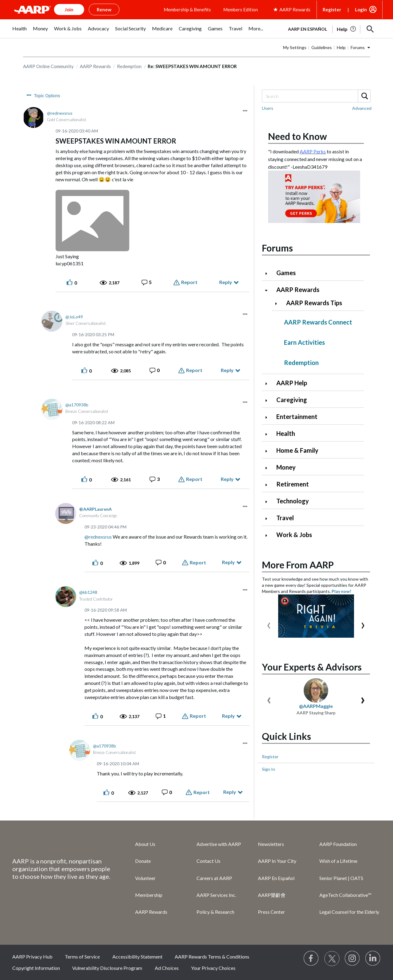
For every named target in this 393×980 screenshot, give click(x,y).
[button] (370, 29)
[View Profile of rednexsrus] (60, 113)
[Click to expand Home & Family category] (269, 451)
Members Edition (241, 10)
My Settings (295, 47)
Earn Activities (304, 342)
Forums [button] (358, 47)
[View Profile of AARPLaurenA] (95, 509)
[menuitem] (19, 32)
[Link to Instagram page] (352, 959)
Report (189, 282)
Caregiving (292, 400)
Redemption (129, 66)
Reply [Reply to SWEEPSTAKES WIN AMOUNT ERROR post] (226, 282)
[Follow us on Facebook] (311, 959)
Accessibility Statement (137, 957)
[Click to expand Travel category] (269, 519)
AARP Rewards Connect (318, 322)
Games (286, 273)
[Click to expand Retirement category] (269, 485)
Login (361, 10)
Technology (293, 501)
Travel (285, 518)
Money (286, 467)
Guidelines (322, 47)
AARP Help (292, 383)
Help (341, 47)
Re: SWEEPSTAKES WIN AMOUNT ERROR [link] (192, 66)
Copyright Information (36, 968)
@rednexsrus (98, 537)
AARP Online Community (48, 66)
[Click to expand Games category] (269, 273)
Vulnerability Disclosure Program (107, 968)
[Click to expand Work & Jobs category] (269, 535)
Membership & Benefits (187, 10)
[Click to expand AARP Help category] (269, 384)
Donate (143, 861)
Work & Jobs (294, 535)
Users (268, 108)
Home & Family (297, 450)
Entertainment (297, 417)
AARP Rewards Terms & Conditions (212, 957)
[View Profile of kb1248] (88, 592)
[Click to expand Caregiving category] (269, 400)
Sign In (268, 769)
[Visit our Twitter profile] (332, 959)
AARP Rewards (95, 66)
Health (286, 433)
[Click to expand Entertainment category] (269, 417)
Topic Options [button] (47, 96)
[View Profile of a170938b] (77, 405)
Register (332, 10)
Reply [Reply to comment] (227, 370)
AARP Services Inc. (216, 895)
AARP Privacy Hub (32, 957)
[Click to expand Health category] (269, 434)
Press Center (271, 912)
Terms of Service (82, 957)
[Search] (316, 96)
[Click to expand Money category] (269, 468)
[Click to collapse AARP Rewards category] (269, 290)
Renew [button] (104, 10)
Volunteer (145, 878)
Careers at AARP (214, 878)
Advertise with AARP (219, 844)
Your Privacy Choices (213, 968)
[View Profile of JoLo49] (74, 317)
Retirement (293, 484)
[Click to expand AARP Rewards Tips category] (278, 304)
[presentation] (269, 624)
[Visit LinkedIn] (373, 959)
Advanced (362, 108)
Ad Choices (167, 968)
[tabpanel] (332, 29)
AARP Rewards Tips (314, 303)
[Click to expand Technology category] (269, 502)
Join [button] (69, 10)
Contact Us (208, 861)
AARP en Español (307, 29)
